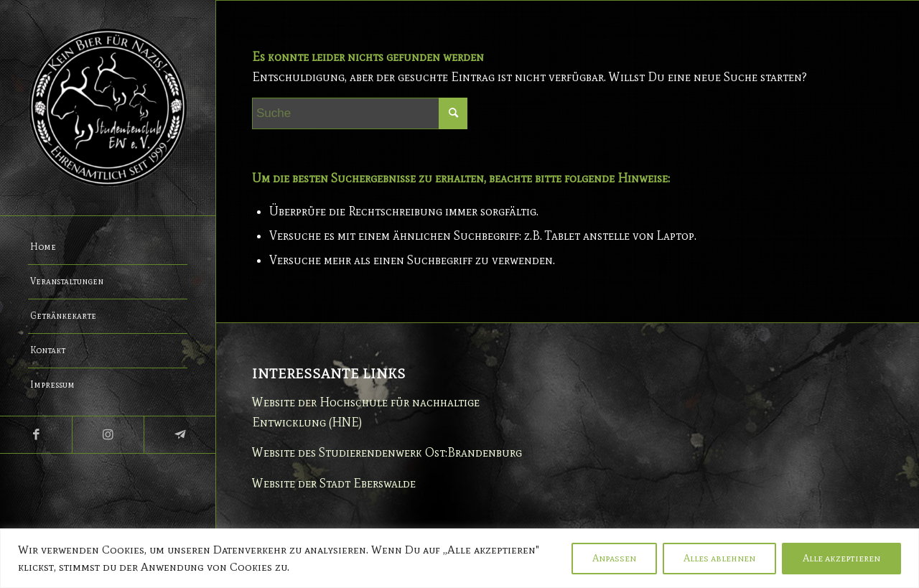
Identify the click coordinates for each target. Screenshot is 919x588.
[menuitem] (108, 248)
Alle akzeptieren (841, 558)
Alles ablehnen (719, 558)
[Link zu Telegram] (179, 435)
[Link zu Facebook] (36, 435)
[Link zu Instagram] (108, 435)
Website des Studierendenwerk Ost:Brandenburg (387, 452)
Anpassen (614, 558)
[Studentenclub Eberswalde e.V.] (108, 108)
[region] (459, 558)
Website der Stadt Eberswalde (334, 483)
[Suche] (360, 113)
